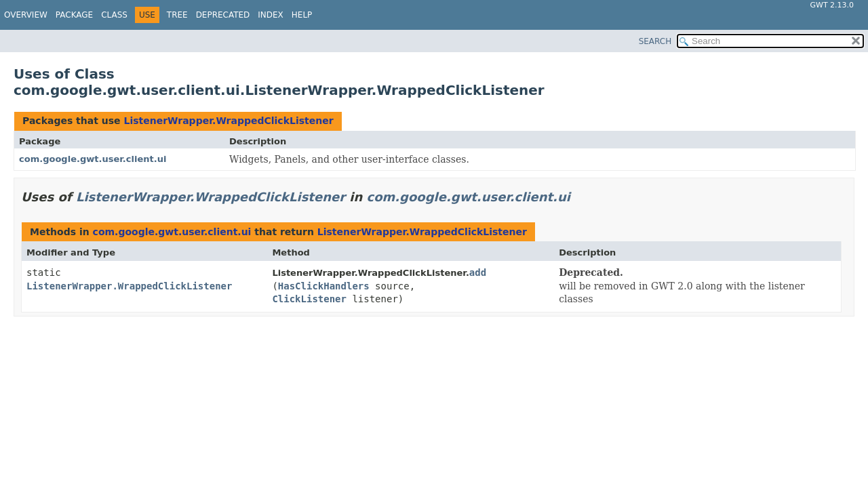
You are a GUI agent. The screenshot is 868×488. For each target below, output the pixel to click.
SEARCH (655, 41)
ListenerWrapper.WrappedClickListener (228, 121)
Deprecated (223, 15)
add (478, 272)
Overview (26, 15)
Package (74, 15)
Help (302, 15)
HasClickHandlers (324, 286)
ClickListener (309, 299)
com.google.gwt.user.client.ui (93, 159)
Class (114, 15)
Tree (177, 15)
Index (271, 15)
